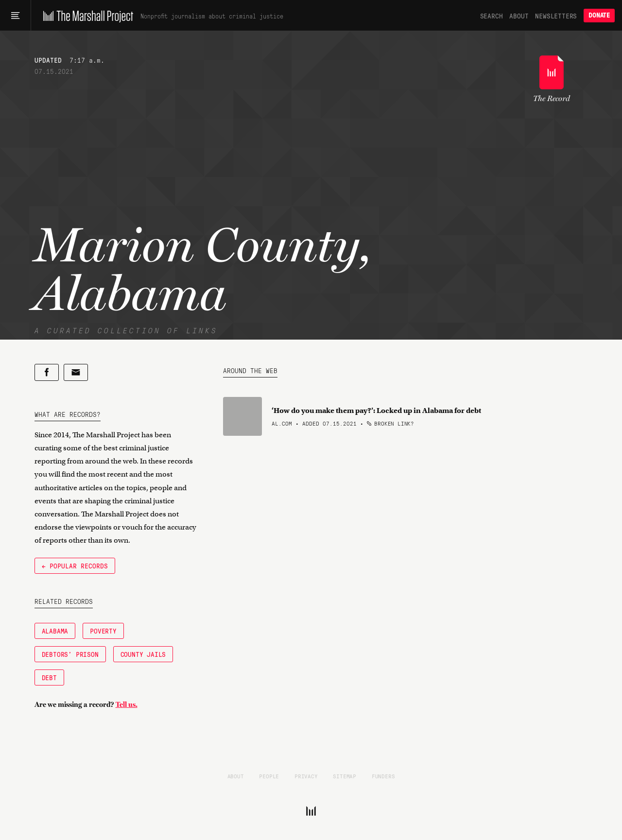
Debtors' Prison (70, 654)
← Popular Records (75, 566)
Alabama (55, 631)
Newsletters (556, 16)
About (519, 16)
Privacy (306, 776)
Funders (383, 776)
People (269, 776)
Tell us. (127, 704)
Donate (599, 15)
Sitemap (345, 776)
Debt (49, 677)
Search (492, 16)
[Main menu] (15, 16)
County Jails (143, 654)
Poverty (103, 631)
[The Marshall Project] (86, 16)
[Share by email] (76, 372)
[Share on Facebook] (47, 372)
